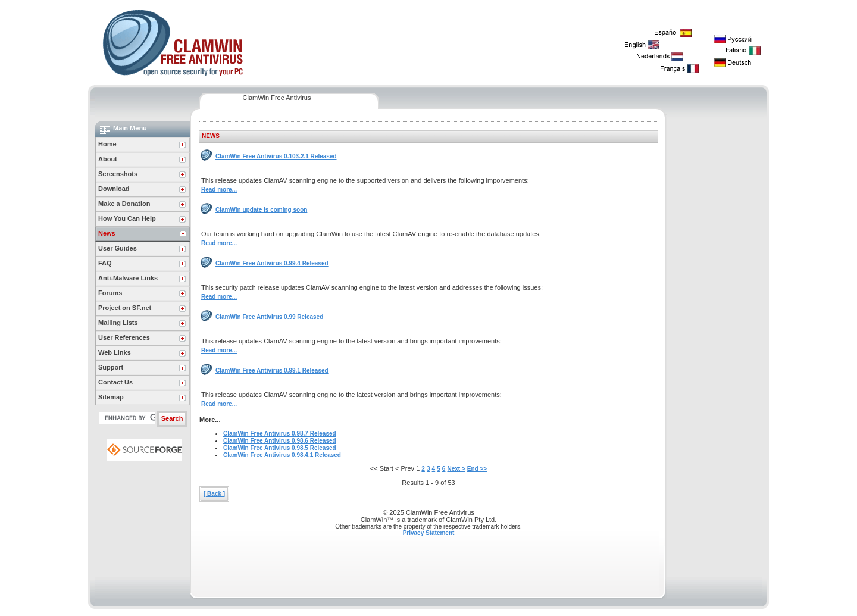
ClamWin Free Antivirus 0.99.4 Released (272, 263)
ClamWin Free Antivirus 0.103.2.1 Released (276, 156)
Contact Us (115, 382)
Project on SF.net (125, 308)
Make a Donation (124, 204)
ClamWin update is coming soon (261, 210)
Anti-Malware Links (128, 278)
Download (114, 189)
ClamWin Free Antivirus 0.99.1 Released (272, 370)
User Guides (118, 248)
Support (111, 367)
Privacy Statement (429, 533)
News (107, 233)
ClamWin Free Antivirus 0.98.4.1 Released (282, 455)
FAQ (105, 263)
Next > (456, 469)
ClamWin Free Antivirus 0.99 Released (269, 317)
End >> (477, 469)
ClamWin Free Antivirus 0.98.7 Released (280, 434)
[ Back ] (214, 494)
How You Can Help (127, 218)
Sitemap (111, 397)
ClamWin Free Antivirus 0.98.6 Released (280, 441)
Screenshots (118, 174)
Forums (110, 293)
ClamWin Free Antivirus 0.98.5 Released (280, 448)
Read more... (219, 190)
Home (107, 144)
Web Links (115, 352)
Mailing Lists (118, 323)
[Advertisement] (717, 300)
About (108, 159)
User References (124, 337)
